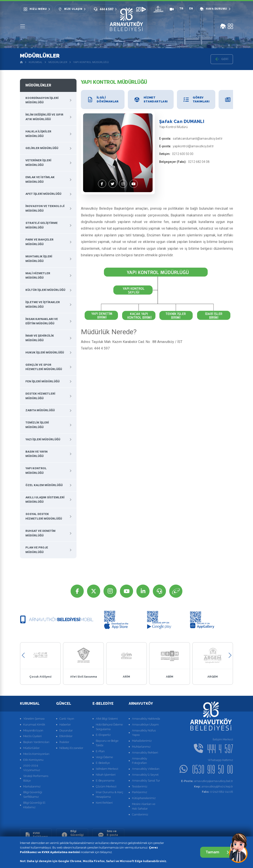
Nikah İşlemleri (106, 775)
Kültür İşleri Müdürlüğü (45, 290)
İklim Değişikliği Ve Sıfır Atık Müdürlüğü (44, 117)
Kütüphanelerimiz (144, 798)
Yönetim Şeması (34, 719)
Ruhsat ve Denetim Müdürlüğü (40, 533)
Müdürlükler (58, 62)
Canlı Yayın (67, 719)
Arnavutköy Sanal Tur (146, 781)
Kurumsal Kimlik (34, 725)
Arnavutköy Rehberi (145, 753)
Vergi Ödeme (104, 757)
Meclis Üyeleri (32, 736)
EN (191, 9)
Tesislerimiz (140, 786)
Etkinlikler (66, 736)
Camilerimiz (140, 814)
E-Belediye (103, 763)
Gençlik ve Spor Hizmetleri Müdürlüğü (44, 367)
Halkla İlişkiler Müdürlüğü (38, 134)
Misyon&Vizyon (33, 730)
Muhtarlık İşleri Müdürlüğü (39, 259)
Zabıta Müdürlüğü (40, 410)
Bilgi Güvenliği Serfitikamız (33, 794)
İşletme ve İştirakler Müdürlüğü (43, 304)
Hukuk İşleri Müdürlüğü (45, 352)
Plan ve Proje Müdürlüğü (37, 550)
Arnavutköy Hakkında (146, 719)
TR (181, 9)
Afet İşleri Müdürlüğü (43, 194)
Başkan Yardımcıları (36, 742)
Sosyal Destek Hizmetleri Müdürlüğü (44, 516)
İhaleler (64, 742)
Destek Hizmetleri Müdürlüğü (40, 396)
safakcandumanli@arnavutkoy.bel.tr (198, 139)
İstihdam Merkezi (107, 769)
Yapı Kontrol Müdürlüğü (91, 62)
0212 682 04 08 (199, 162)
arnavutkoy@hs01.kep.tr (214, 786)
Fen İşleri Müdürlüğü (43, 381)
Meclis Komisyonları (36, 754)
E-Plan (100, 751)
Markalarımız (32, 786)
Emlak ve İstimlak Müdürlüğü (40, 179)
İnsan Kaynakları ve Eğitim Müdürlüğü (42, 321)
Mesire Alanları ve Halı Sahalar (144, 806)
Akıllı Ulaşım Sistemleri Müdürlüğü (45, 500)
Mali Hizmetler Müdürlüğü (38, 276)
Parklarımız (140, 792)
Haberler (65, 725)
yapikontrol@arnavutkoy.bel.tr (193, 146)
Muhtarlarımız (141, 747)
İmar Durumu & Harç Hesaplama (110, 794)
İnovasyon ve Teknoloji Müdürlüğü (45, 208)
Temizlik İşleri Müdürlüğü (37, 425)
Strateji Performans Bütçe (36, 778)
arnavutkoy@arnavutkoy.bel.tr (207, 781)
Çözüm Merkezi (106, 786)
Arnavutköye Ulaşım (145, 725)
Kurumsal (36, 62)
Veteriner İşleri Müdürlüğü (38, 163)
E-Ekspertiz (103, 735)
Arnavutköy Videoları (146, 769)
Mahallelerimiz (142, 741)
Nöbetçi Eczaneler (71, 748)
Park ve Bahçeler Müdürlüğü (39, 242)
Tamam (217, 852)
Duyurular (66, 730)
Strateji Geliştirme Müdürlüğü (42, 225)
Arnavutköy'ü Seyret (145, 775)
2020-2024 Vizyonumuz (32, 768)
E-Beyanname (105, 781)
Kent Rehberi (104, 803)
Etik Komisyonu (33, 760)
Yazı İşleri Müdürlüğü (43, 439)
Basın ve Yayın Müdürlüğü (37, 454)
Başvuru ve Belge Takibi (107, 743)
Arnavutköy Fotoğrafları (140, 761)
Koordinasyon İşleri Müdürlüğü (42, 100)
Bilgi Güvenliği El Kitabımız (34, 805)
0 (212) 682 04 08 (217, 792)
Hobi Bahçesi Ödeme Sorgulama (109, 727)
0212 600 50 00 (183, 154)
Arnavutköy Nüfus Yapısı (144, 733)
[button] (23, 655)
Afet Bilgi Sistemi (107, 719)
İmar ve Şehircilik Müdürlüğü (40, 338)
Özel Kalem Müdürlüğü (44, 485)
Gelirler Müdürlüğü (42, 148)
